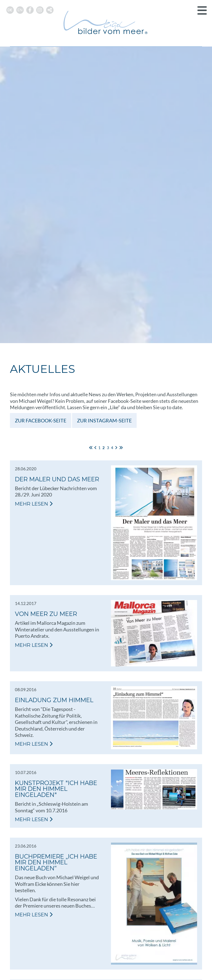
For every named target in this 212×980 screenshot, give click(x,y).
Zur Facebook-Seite (41, 420)
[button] (50, 10)
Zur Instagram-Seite (104, 420)
